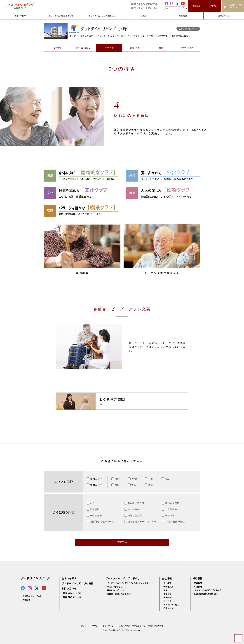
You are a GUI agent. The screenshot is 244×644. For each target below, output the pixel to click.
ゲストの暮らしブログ (117, 587)
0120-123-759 (144, 4)
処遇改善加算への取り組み (206, 594)
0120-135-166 (144, 8)
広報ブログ (168, 608)
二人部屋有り (172, 509)
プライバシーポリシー (90, 626)
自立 (92, 503)
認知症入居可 (172, 503)
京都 (117, 485)
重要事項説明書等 (156, 626)
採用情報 (198, 578)
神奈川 (135, 479)
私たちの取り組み (171, 605)
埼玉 (167, 479)
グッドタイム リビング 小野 (140, 36)
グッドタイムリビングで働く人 (208, 590)
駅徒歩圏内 (96, 515)
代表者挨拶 (168, 587)
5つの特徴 (163, 36)
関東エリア (96, 479)
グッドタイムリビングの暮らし (123, 578)
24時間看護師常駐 (175, 521)
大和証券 (26, 600)
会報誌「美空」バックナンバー (121, 594)
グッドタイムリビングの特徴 (78, 583)
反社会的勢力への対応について (132, 626)
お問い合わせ (69, 588)
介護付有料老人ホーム (102, 521)
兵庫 (151, 485)
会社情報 (167, 578)
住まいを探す (87, 36)
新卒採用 (198, 583)
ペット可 (170, 515)
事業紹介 (167, 597)
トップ (73, 36)
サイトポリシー (109, 626)
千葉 (151, 479)
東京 (117, 479)
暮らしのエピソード (116, 590)
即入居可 (95, 509)
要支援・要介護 (136, 503)
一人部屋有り (135, 509)
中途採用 (198, 587)
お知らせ (167, 594)
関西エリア (96, 485)
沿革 (165, 590)
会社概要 (167, 583)
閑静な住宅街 (135, 515)
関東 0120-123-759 (72, 593)
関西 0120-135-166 (72, 597)
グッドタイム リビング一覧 (110, 36)
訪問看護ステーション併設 (142, 521)
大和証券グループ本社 (32, 596)
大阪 (134, 485)
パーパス (167, 601)
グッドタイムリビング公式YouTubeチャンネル (128, 583)
